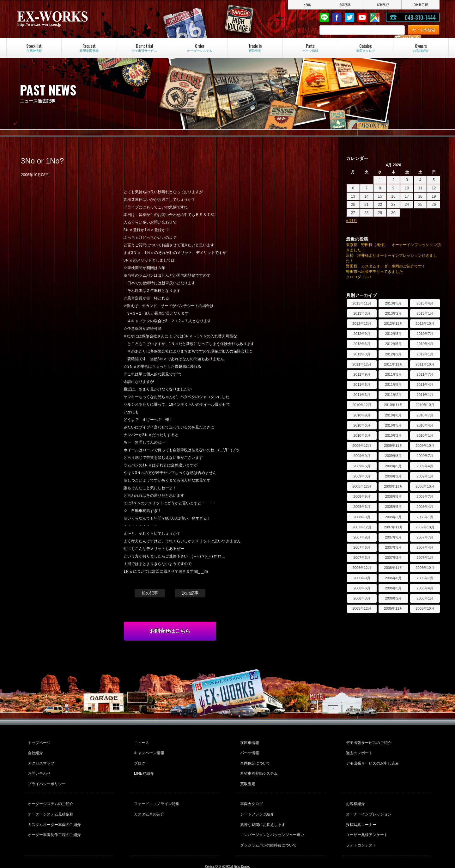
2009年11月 (393, 446)
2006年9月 (362, 578)
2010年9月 (362, 415)
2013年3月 (362, 313)
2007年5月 (393, 547)
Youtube (362, 17)
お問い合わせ (39, 767)
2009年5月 (393, 466)
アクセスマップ (40, 759)
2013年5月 (393, 303)
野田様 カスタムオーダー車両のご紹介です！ (386, 266)
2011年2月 (393, 395)
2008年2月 (393, 517)
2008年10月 (425, 486)
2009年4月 (425, 466)
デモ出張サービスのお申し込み (372, 759)
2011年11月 (393, 364)
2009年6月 (362, 466)
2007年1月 (425, 557)
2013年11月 (362, 303)
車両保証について (254, 759)
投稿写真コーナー (360, 811)
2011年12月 (362, 364)
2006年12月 (362, 568)
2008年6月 (362, 507)
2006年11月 (393, 568)
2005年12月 (362, 608)
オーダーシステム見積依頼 (50, 803)
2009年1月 (425, 476)
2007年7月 (425, 537)
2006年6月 (362, 588)
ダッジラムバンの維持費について (268, 828)
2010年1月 (425, 435)
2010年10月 (425, 405)
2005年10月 (425, 608)
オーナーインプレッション (368, 803)
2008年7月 (425, 496)
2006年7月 (425, 578)
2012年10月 (425, 323)
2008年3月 (362, 517)
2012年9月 (362, 334)
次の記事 (190, 593)
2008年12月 (362, 486)
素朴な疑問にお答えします (262, 811)
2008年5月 (393, 507)
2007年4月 (425, 547)
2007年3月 (362, 557)
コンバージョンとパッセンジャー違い (271, 820)
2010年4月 (425, 425)
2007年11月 (393, 527)
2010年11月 (393, 405)
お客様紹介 (355, 794)
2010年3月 (362, 435)
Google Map (375, 17)
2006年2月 (393, 598)
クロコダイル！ (359, 277)
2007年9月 (362, 537)
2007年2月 (393, 557)
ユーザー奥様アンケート (366, 820)
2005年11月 (393, 608)
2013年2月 (393, 313)
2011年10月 (425, 364)
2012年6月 (362, 344)
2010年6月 (362, 425)
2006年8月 (393, 578)
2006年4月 (425, 588)
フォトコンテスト (360, 828)
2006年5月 (393, 588)
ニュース (141, 742)
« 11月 (352, 221)
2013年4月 (425, 303)
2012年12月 (362, 323)
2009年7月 (425, 456)
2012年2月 (393, 354)
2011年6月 (362, 385)
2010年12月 (362, 405)
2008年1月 (425, 517)
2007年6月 (362, 547)
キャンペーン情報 (148, 750)
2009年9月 (362, 456)
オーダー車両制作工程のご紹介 (54, 820)
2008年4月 (425, 507)
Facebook (337, 17)
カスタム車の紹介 (148, 803)
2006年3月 (362, 598)
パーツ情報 (249, 750)
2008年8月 (393, 496)
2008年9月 (362, 496)
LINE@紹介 (143, 767)
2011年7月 (425, 374)
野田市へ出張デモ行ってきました (374, 272)
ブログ (139, 759)
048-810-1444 (420, 17)
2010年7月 (425, 415)
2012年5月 (393, 344)
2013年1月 (425, 313)
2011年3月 (362, 395)
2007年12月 (362, 527)
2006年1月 (425, 598)
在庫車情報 (249, 742)
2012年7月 (425, 334)
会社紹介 (35, 750)
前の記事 (150, 593)
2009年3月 (362, 476)
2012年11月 (393, 323)
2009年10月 (425, 446)
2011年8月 (393, 374)
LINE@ (324, 17)
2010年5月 (393, 425)
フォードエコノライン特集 (156, 794)
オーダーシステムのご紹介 (50, 794)
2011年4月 (425, 385)
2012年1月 (425, 354)
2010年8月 (393, 415)
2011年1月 (425, 395)
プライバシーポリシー (46, 776)
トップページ (39, 742)
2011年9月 (362, 374)
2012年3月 (362, 354)
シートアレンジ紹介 (256, 803)
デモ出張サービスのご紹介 (368, 742)
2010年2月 (393, 435)
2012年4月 (425, 344)
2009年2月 (393, 476)
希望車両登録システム (258, 767)
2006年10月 (425, 568)
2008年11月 (393, 486)
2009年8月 (393, 456)
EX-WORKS (79, 19)
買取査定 (247, 776)
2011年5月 (393, 385)
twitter (349, 17)
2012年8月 (393, 334)
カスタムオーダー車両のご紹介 (54, 811)
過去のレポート (358, 750)
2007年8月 (393, 537)
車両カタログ (251, 794)
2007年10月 (425, 527)
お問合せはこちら (170, 631)
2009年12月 (362, 446)
